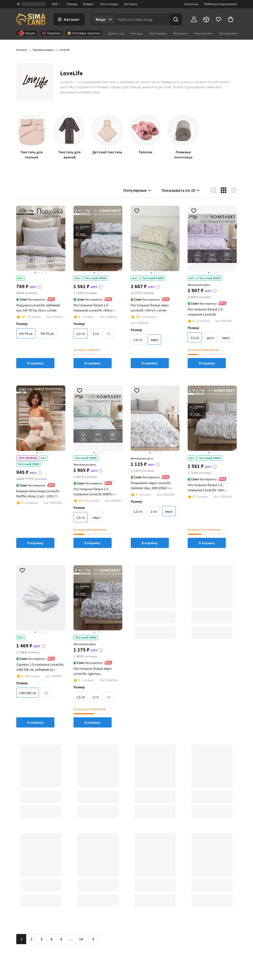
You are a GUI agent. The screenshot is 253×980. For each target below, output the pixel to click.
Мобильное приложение (221, 4)
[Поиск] (176, 19)
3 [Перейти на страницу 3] (41, 939)
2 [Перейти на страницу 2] (31, 939)
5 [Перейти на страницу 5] (61, 939)
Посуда (137, 33)
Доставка (131, 4)
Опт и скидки (109, 4)
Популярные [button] (137, 190)
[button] (64, 50)
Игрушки (180, 33)
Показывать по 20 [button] (181, 190)
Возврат (88, 4)
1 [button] (21, 939)
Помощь (72, 4)
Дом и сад (116, 33)
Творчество (203, 33)
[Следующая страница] (93, 939)
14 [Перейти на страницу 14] (81, 939)
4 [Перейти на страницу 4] (51, 939)
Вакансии (191, 4)
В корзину (35, 363)
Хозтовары (158, 33)
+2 (109, 334)
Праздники (228, 33)
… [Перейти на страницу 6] (71, 939)
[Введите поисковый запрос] (142, 19)
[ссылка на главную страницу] (31, 19)
